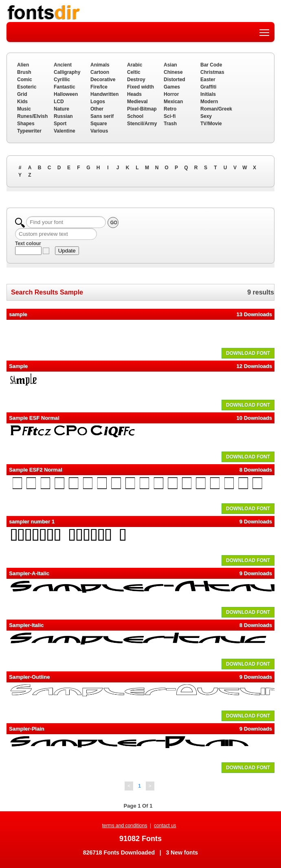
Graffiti (208, 87)
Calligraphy (67, 72)
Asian (170, 65)
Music (24, 109)
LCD (59, 102)
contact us (165, 826)
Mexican (173, 102)
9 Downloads (256, 521)
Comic (25, 80)
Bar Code (211, 65)
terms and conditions (125, 826)
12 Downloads (254, 366)
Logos (98, 102)
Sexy (206, 116)
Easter (208, 80)
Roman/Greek (216, 109)
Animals (100, 65)
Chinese (173, 72)
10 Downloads (254, 418)
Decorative (103, 80)
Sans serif (102, 116)
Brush (24, 72)
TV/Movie (211, 124)
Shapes (26, 124)
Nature (61, 109)
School (135, 116)
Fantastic (65, 87)
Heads (134, 94)
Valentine (65, 131)
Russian (63, 116)
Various (99, 131)
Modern (209, 102)
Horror (171, 94)
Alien (23, 65)
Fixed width (140, 87)
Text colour (28, 244)
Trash (170, 124)
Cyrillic (62, 80)
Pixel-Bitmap (142, 109)
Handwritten (104, 94)
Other (97, 109)
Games (172, 87)
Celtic (134, 72)
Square (99, 124)
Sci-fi (170, 116)
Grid (22, 94)
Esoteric (27, 87)
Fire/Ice (99, 87)
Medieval (137, 102)
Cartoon (100, 72)
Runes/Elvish (32, 116)
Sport (60, 124)
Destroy (136, 80)
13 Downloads (254, 314)
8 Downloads (256, 470)
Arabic (135, 65)
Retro (170, 109)
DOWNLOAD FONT (248, 353)
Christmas (212, 72)
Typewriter (29, 131)
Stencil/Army (142, 124)
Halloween (66, 94)
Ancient (63, 65)
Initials (208, 94)
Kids (22, 102)
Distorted (175, 80)
